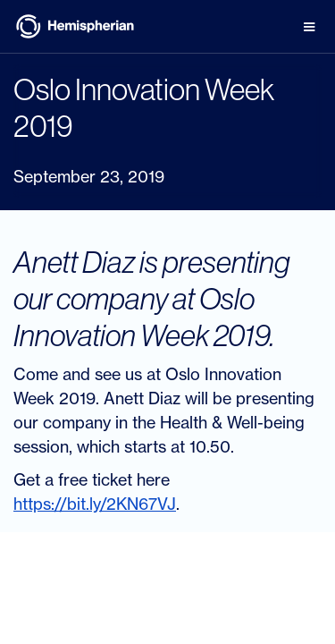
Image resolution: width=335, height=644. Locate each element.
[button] (309, 27)
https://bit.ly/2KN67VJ (95, 504)
